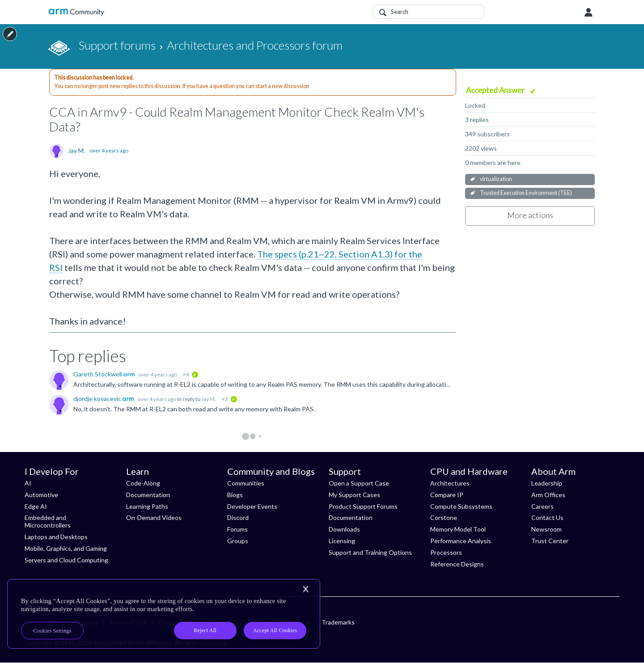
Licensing (342, 541)
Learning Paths (147, 506)
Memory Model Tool (458, 529)
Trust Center (550, 541)
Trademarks (338, 622)
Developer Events (252, 506)
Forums (237, 529)
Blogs (235, 495)
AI (28, 483)
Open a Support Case (359, 483)
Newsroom (547, 529)
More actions (530, 215)
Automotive (41, 495)
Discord (238, 517)
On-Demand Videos (154, 517)
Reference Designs (457, 564)
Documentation (148, 495)
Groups (238, 541)
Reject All (205, 630)
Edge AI (36, 506)
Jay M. (76, 151)
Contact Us (547, 517)
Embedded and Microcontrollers (48, 521)
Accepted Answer (496, 90)
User (589, 13)
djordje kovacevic (98, 399)
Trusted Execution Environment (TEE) (526, 193)
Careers (542, 506)
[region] (164, 614)
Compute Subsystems (461, 506)
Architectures (450, 483)
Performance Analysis (461, 541)
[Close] (305, 589)
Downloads (344, 529)
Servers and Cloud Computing (66, 560)
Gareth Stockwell (98, 374)
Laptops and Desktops (56, 537)
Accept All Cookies (275, 630)
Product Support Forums (363, 506)
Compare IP (447, 495)
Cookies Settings (53, 631)
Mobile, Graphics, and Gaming (66, 548)
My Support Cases (354, 495)
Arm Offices (548, 495)
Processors (446, 552)
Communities (246, 483)
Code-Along (143, 483)
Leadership (547, 483)
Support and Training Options (370, 552)
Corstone (444, 517)
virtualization (496, 179)
